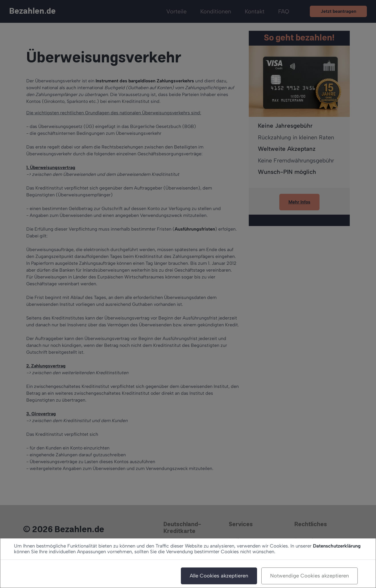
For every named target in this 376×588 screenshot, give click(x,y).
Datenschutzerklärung (337, 546)
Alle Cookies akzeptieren (219, 576)
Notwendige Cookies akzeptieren (310, 576)
